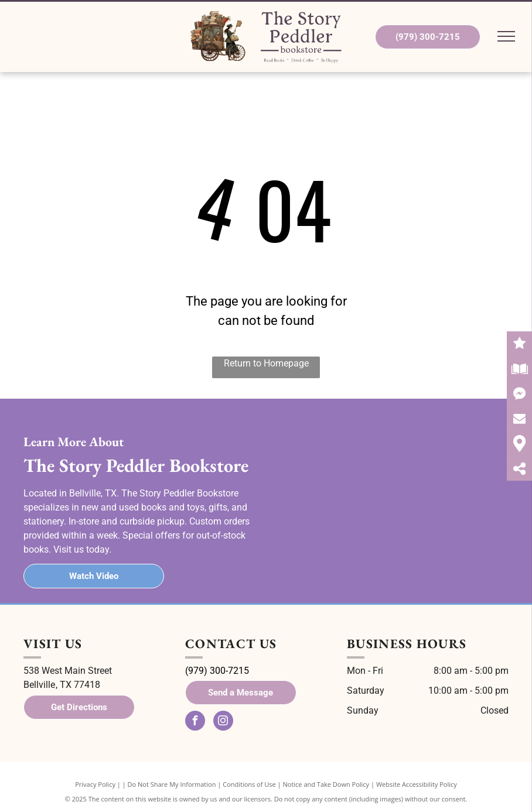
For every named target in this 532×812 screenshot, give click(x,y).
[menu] (506, 36)
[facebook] (195, 722)
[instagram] (223, 722)
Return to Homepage (266, 363)
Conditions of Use (249, 784)
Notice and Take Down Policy (326, 784)
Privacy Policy (95, 784)
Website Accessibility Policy (417, 784)
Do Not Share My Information (172, 784)
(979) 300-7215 (217, 671)
